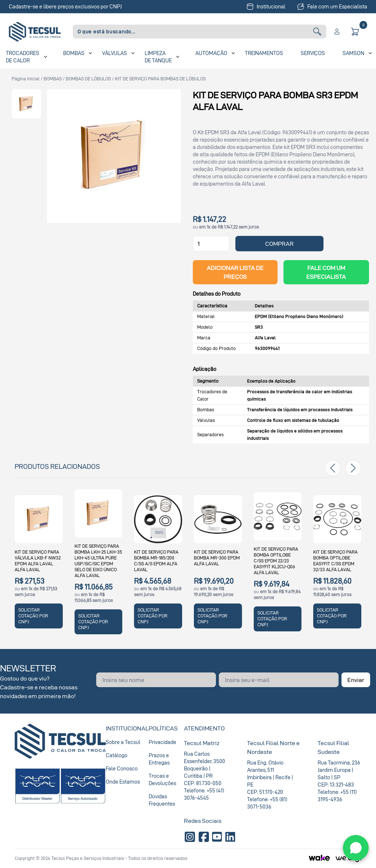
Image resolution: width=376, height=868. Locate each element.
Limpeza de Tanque (158, 57)
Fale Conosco (122, 768)
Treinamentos (264, 53)
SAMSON (353, 53)
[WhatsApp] (356, 848)
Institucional (266, 7)
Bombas (74, 53)
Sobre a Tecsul (123, 742)
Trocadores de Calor (23, 57)
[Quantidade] (211, 244)
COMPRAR (279, 244)
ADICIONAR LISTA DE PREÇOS (235, 272)
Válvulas (115, 53)
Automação (211, 53)
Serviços (313, 53)
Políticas (163, 728)
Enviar (356, 680)
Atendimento (204, 728)
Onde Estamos (123, 782)
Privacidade (162, 742)
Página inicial (26, 79)
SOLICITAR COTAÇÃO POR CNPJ (33, 616)
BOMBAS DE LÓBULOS (88, 79)
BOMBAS (53, 79)
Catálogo (117, 755)
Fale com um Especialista (332, 7)
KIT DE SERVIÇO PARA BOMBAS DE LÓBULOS (160, 79)
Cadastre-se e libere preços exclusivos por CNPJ (65, 6)
